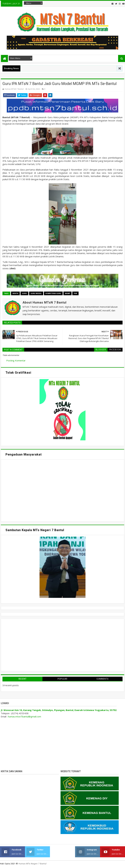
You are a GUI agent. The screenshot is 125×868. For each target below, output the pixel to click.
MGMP (67, 293)
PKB (75, 293)
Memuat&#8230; (32, 490)
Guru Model (36, 293)
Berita (15, 293)
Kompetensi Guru (53, 293)
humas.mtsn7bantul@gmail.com (25, 716)
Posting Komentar (16, 360)
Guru (24, 293)
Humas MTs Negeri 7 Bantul (33, 864)
